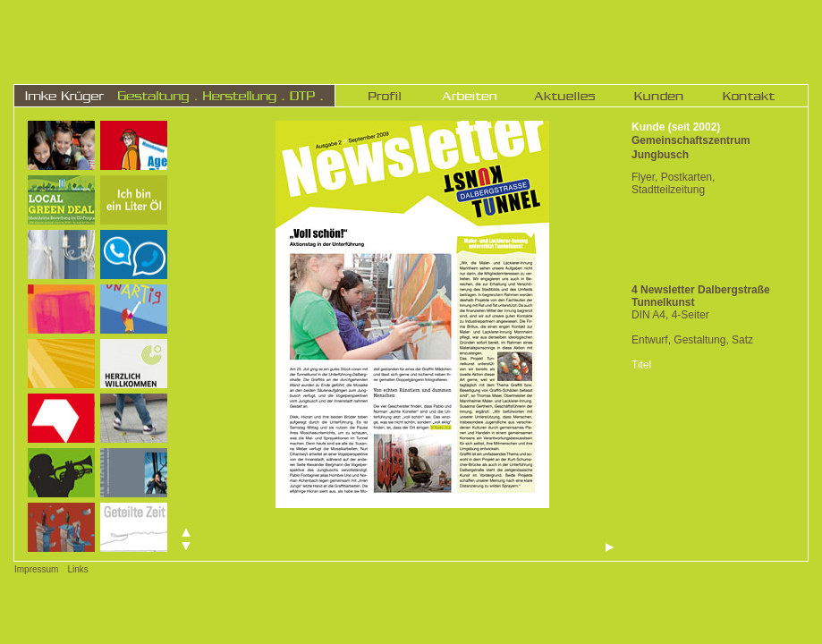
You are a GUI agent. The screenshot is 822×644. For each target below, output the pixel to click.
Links (77, 569)
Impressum (36, 569)
